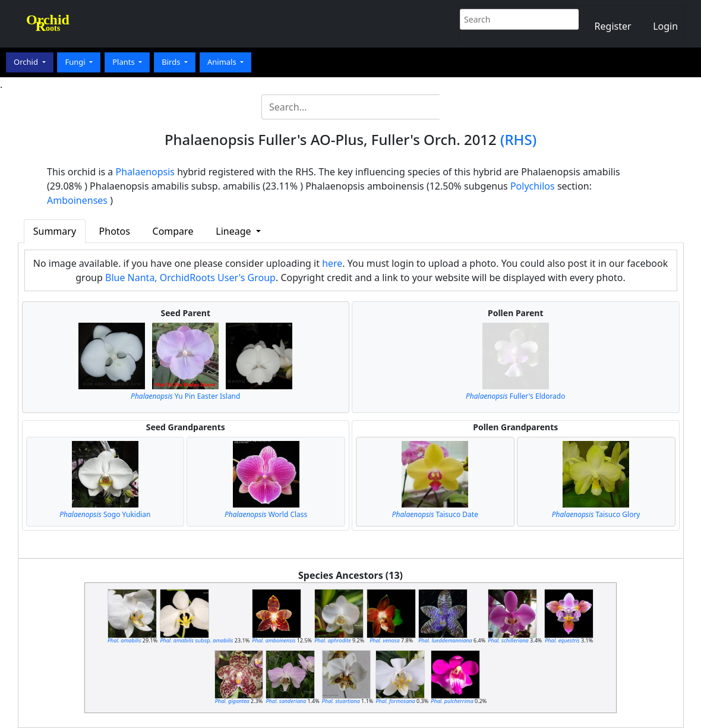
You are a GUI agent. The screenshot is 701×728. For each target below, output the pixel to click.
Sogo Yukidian (105, 514)
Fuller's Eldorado (515, 396)
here (332, 263)
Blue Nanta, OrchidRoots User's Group (190, 278)
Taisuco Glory (596, 514)
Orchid (27, 62)
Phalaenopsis (146, 172)
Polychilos (533, 186)
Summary (55, 231)
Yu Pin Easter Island (185, 396)
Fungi (76, 62)
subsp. (196, 640)
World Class (266, 514)
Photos (115, 231)
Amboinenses (77, 200)
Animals (223, 62)
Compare (173, 231)
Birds (172, 62)
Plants (124, 62)
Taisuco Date (435, 514)
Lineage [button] (234, 231)
